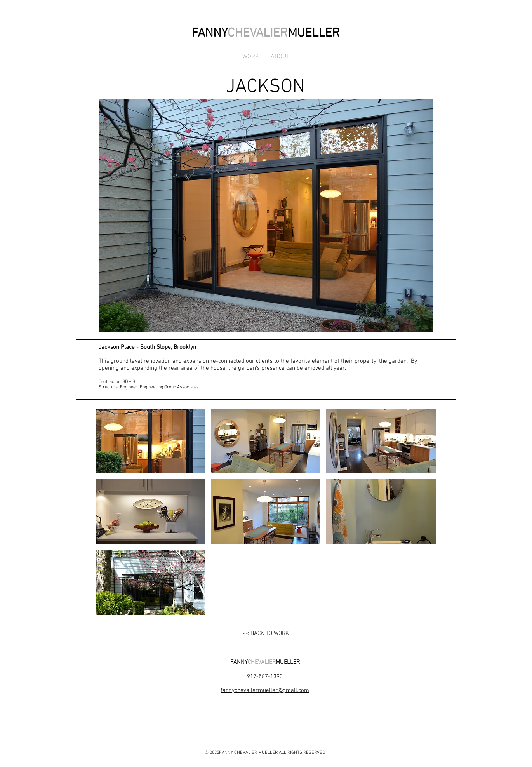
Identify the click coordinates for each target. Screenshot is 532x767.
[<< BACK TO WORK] (266, 633)
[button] (150, 441)
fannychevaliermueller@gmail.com (265, 690)
